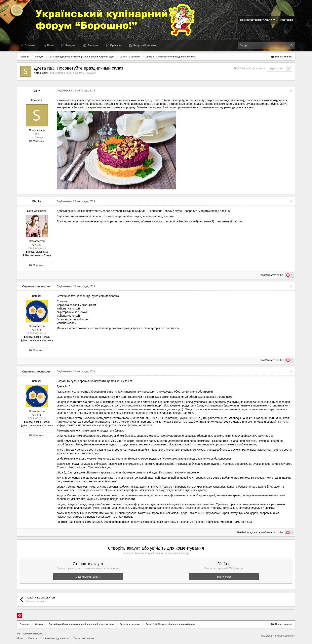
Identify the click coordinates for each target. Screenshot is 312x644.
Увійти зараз (224, 577)
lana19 (264, 275)
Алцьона (252, 532)
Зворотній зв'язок (144, 45)
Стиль (33, 638)
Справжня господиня (37, 286)
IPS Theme (23, 634)
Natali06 (242, 532)
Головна (30, 45)
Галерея (93, 45)
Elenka (37, 201)
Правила (116, 45)
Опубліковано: (76, 91)
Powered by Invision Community (278, 636)
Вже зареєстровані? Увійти (257, 20)
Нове (50, 45)
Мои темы (37, 141)
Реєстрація (286, 20)
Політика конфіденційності (56, 638)
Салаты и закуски (86, 73)
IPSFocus (38, 634)
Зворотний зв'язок (84, 638)
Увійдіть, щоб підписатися (251, 68)
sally (45, 73)
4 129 (37, 245)
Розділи (70, 45)
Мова (21, 638)
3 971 (37, 330)
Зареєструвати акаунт (88, 577)
